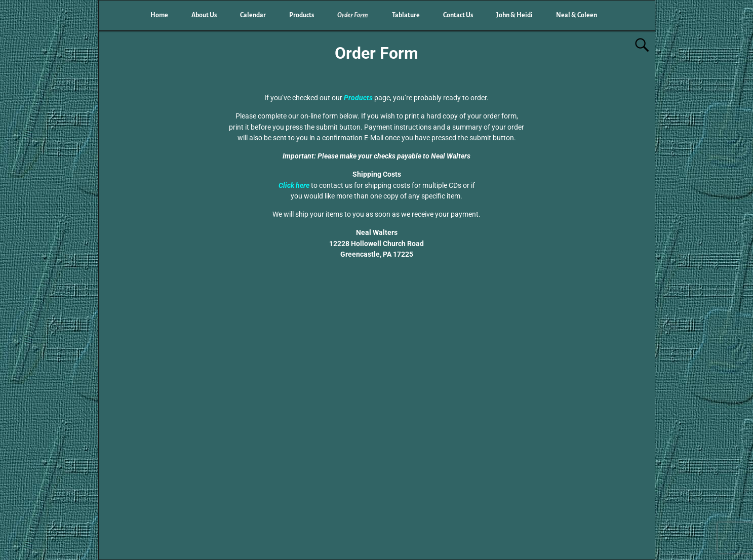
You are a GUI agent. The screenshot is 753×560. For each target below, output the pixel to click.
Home (159, 15)
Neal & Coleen (577, 15)
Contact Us (458, 15)
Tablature (406, 15)
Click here (295, 185)
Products (302, 15)
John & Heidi (514, 15)
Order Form (353, 15)
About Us (204, 15)
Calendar (253, 15)
